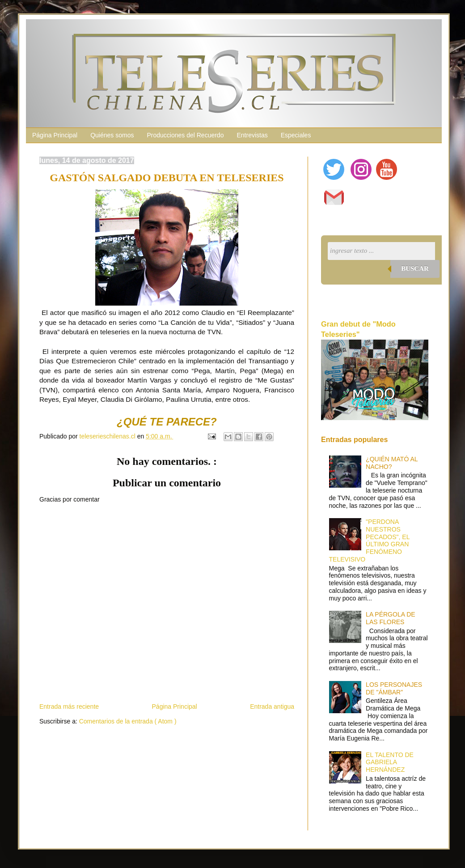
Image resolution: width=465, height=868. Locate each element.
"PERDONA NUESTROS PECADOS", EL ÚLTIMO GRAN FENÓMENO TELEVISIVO (369, 540)
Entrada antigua (272, 706)
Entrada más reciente (69, 706)
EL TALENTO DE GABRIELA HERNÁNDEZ (390, 762)
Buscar (415, 268)
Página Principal (55, 135)
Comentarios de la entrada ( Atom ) (128, 721)
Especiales (296, 135)
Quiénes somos (112, 135)
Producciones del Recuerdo (185, 135)
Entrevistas (252, 135)
